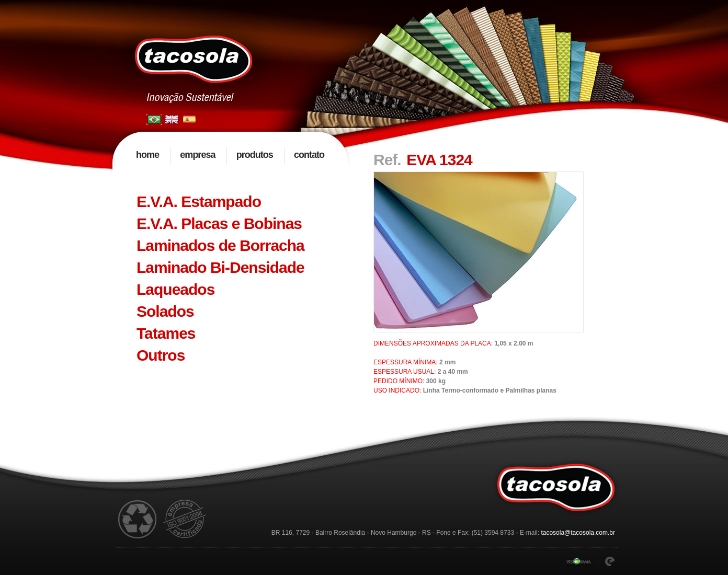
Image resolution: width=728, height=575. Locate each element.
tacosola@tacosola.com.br (578, 533)
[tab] (231, 202)
